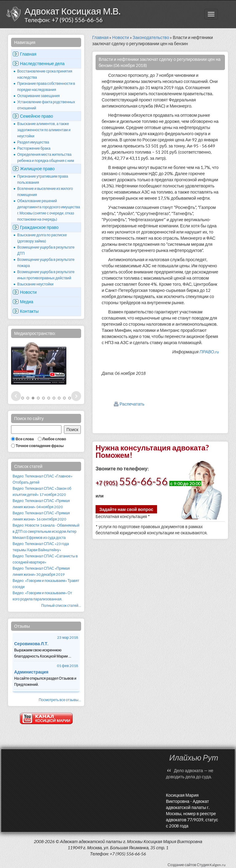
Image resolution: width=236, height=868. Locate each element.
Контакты (29, 311)
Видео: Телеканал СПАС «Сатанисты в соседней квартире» (45, 559)
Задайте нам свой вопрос (126, 509)
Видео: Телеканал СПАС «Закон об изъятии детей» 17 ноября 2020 (42, 491)
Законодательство (151, 37)
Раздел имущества (33, 142)
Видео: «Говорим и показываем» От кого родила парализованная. (42, 596)
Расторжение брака (34, 148)
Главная (28, 54)
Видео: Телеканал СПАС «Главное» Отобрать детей (43, 479)
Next (76, 396)
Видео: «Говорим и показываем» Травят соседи (46, 584)
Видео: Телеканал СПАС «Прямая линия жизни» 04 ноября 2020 (41, 504)
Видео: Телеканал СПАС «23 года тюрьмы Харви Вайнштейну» (41, 547)
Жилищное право (37, 169)
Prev (16, 396)
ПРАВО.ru (209, 352)
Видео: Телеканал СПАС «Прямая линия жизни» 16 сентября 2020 (41, 516)
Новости (28, 292)
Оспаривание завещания (38, 96)
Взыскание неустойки (35, 284)
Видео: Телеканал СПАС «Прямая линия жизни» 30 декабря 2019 (41, 571)
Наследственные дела (42, 63)
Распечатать (132, 404)
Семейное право (37, 116)
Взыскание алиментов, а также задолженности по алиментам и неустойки (44, 130)
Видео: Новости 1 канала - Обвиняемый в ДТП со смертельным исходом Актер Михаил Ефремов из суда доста (46, 531)
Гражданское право (39, 227)
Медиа (27, 302)
